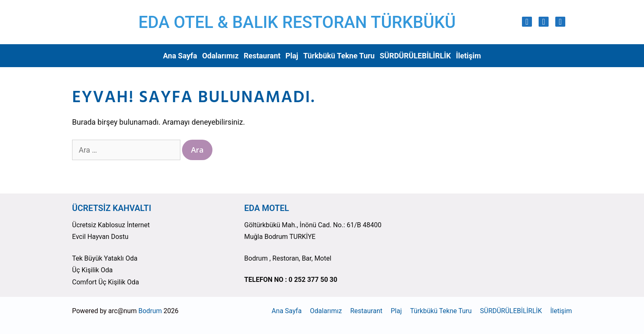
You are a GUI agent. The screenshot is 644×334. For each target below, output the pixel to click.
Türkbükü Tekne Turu (339, 56)
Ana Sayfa (180, 56)
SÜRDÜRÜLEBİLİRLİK (415, 56)
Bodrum (150, 311)
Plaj (292, 56)
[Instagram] (527, 22)
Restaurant (262, 56)
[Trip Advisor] (560, 22)
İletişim (468, 56)
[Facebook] (544, 22)
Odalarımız (220, 56)
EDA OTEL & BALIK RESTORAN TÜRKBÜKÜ (297, 22)
